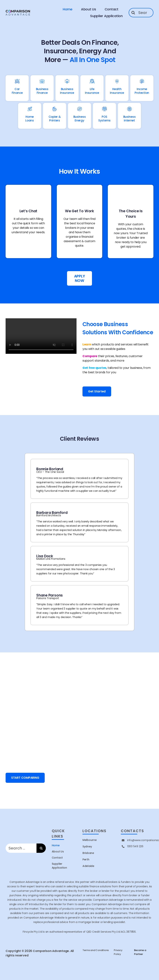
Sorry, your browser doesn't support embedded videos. (41, 336)
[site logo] (18, 10)
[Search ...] (141, 13)
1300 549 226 (135, 846)
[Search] (133, 13)
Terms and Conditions (96, 950)
